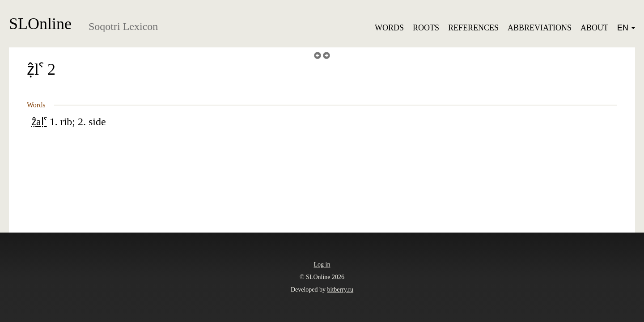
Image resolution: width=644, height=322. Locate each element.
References (473, 28)
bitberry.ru (341, 290)
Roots (426, 28)
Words (389, 28)
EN (626, 28)
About (594, 28)
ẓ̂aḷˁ (39, 122)
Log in (322, 265)
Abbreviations (540, 28)
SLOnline (40, 24)
